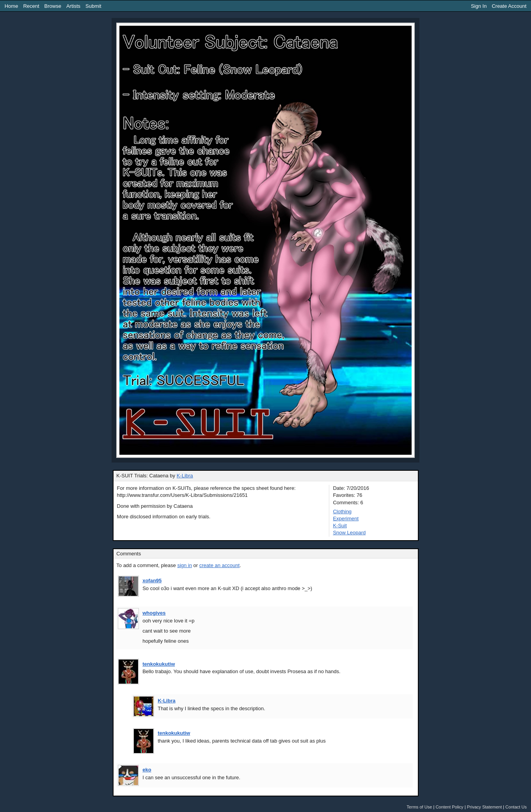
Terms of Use (419, 807)
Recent (31, 6)
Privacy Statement (485, 807)
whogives (154, 613)
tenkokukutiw (159, 664)
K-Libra (185, 476)
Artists (73, 6)
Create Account (509, 6)
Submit (93, 6)
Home (12, 6)
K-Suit (340, 526)
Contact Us (516, 807)
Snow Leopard (349, 533)
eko (147, 770)
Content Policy (449, 807)
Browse (53, 6)
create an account (219, 565)
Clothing (342, 511)
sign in (185, 565)
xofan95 (152, 581)
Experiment (346, 519)
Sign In (479, 6)
